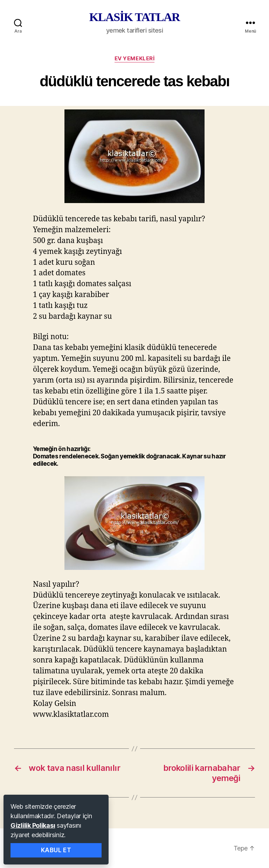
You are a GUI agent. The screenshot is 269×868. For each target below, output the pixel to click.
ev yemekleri (135, 59)
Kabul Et (56, 850)
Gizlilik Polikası (33, 825)
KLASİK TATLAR (134, 17)
